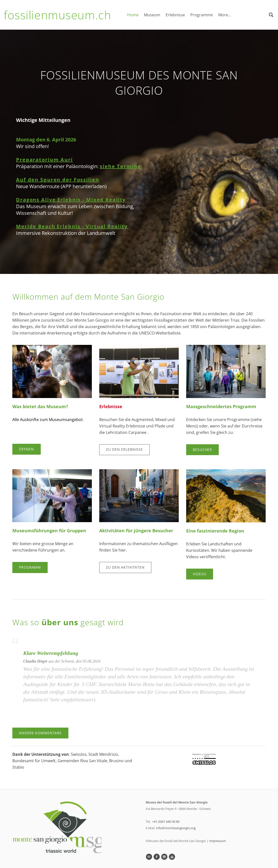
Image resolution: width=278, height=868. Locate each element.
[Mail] (149, 857)
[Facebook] (157, 857)
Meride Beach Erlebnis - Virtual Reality (72, 226)
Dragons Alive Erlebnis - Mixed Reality (71, 200)
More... (225, 15)
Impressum (218, 841)
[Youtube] (172, 857)
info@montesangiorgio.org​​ (176, 828)
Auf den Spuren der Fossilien (58, 180)
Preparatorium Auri (44, 160)
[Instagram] (164, 857)
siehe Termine (120, 166)
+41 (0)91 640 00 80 (166, 822)
